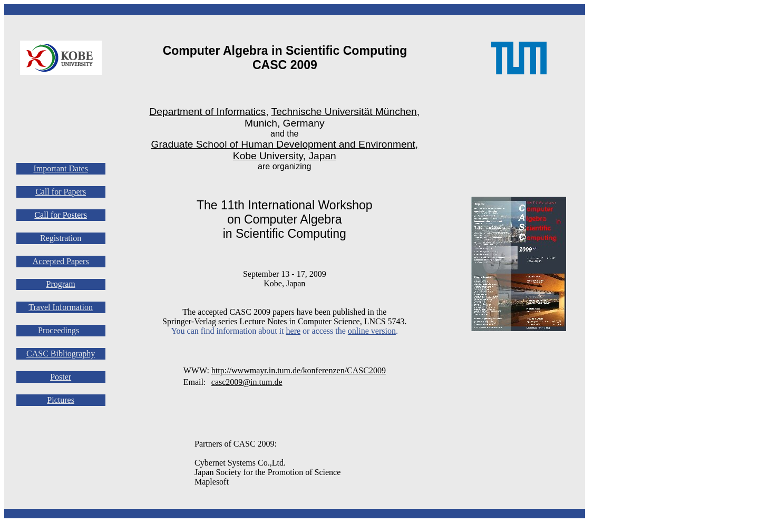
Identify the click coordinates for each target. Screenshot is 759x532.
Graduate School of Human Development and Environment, (284, 144)
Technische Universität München (344, 112)
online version (372, 331)
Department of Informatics (207, 112)
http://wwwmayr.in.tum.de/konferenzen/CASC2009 (299, 370)
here (294, 331)
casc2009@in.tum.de (247, 382)
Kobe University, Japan (285, 156)
